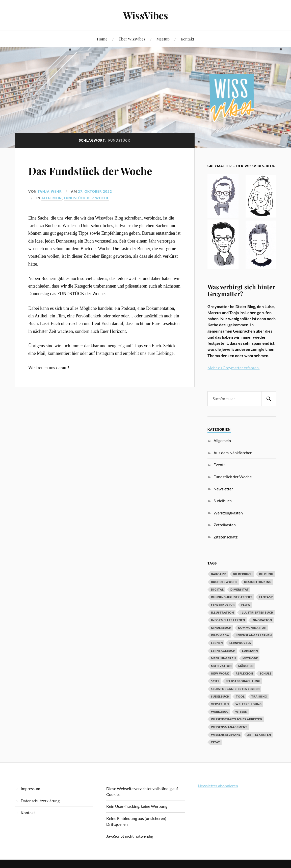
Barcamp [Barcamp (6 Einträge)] (219, 574)
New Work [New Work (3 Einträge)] (220, 673)
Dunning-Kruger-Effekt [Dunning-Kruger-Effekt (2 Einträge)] (232, 597)
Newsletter (223, 489)
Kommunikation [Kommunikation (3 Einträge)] (252, 628)
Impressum (30, 788)
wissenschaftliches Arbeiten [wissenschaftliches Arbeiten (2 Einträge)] (237, 719)
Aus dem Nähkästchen (233, 453)
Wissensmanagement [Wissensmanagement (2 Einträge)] (229, 727)
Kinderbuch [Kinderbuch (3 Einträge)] (221, 628)
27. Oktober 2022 (95, 191)
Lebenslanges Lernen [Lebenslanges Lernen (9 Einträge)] (254, 635)
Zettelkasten (225, 525)
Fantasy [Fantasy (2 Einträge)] (266, 597)
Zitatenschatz (226, 537)
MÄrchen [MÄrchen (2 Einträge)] (246, 666)
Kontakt (187, 39)
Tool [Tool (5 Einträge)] (240, 696)
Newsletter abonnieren (218, 786)
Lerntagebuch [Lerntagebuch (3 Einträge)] (223, 651)
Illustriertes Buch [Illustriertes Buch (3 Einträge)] (257, 612)
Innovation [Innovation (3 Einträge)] (262, 620)
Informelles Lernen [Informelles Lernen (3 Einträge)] (228, 620)
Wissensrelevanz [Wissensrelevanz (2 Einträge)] (226, 735)
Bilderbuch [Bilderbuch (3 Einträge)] (243, 574)
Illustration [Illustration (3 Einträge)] (222, 612)
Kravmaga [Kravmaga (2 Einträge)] (220, 635)
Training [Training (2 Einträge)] (259, 696)
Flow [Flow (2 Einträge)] (246, 605)
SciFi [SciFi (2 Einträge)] (215, 681)
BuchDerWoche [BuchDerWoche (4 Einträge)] (224, 582)
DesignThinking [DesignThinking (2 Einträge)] (258, 582)
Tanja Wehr (50, 191)
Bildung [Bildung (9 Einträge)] (266, 574)
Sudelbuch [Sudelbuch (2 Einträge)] (220, 696)
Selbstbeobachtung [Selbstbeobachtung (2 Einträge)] (243, 681)
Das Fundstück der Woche (95, 170)
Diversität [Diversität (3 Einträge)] (240, 589)
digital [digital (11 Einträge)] (217, 589)
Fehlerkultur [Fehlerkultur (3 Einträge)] (223, 605)
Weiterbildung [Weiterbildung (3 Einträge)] (249, 704)
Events (219, 464)
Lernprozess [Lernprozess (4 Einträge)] (240, 643)
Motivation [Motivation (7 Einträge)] (221, 666)
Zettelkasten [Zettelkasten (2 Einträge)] (259, 735)
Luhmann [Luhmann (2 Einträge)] (250, 651)
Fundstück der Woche (86, 198)
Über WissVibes (132, 39)
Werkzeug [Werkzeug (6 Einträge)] (220, 712)
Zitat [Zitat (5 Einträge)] (216, 742)
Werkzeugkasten (228, 513)
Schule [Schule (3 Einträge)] (266, 673)
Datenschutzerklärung (40, 801)
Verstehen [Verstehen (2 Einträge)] (220, 704)
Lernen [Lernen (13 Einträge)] (217, 643)
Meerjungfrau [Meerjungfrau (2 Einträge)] (223, 658)
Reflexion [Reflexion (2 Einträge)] (244, 673)
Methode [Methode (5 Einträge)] (250, 658)
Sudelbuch (223, 501)
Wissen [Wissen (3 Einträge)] (241, 712)
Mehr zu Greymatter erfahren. (233, 368)
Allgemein (52, 198)
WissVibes (146, 15)
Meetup (163, 39)
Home (102, 39)
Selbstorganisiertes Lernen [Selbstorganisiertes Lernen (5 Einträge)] (235, 689)
